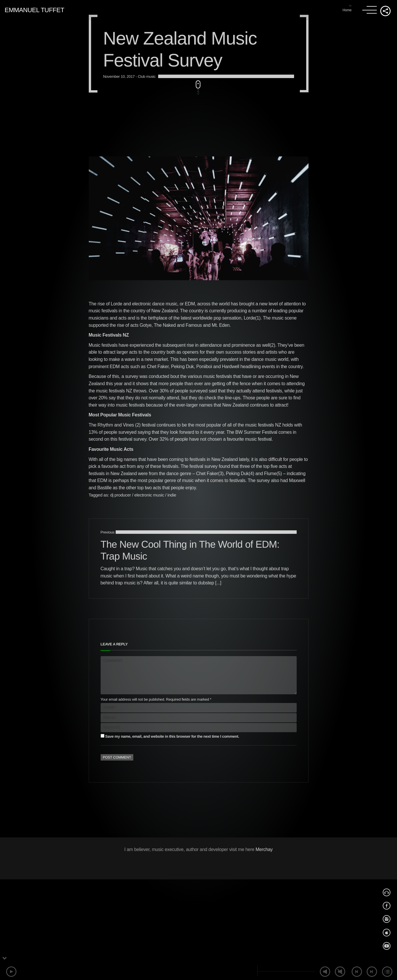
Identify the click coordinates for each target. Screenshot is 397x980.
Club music (146, 506)
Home (347, 10)
